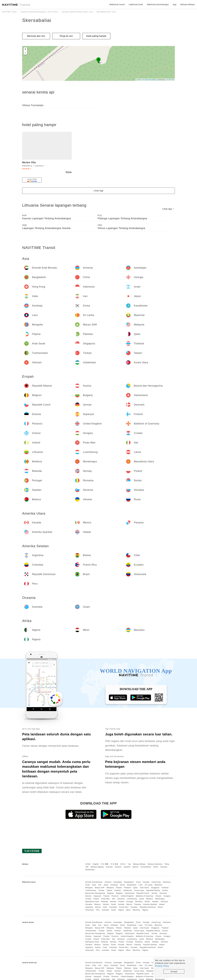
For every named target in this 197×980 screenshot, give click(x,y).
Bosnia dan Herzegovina (95, 893)
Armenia (108, 882)
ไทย (129, 864)
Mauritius (136, 910)
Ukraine (106, 904)
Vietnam (118, 890)
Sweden (155, 902)
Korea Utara (139, 890)
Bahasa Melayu (139, 864)
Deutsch (118, 867)
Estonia (88, 896)
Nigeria (145, 910)
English (96, 864)
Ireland (96, 899)
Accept (174, 971)
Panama (138, 904)
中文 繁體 (105, 864)
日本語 (88, 864)
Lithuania (121, 899)
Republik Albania (153, 890)
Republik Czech (143, 893)
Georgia (146, 882)
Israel (87, 885)
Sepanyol (97, 896)
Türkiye (101, 890)
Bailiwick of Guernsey (145, 896)
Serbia (147, 902)
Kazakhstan (132, 885)
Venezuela (90, 910)
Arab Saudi (144, 888)
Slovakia (89, 904)
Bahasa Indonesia (155, 864)
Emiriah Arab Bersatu (94, 882)
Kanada (121, 904)
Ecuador (134, 907)
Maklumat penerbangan (158, 4)
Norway (113, 902)
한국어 (123, 864)
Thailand (165, 888)
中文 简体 (114, 864)
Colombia (113, 907)
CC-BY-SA (170, 80)
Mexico (129, 904)
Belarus (98, 904)
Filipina (119, 888)
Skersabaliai (37, 20)
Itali (113, 899)
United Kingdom (127, 896)
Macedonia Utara (92, 902)
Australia (105, 910)
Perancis (115, 896)
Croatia (88, 899)
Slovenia (164, 902)
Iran (100, 885)
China (138, 882)
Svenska (164, 867)
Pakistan (127, 888)
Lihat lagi (98, 191)
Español (127, 867)
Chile (105, 907)
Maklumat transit (117, 4)
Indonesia (167, 882)
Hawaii (162, 904)
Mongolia (89, 888)
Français (109, 867)
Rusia (113, 904)
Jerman (154, 893)
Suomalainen (146, 867)
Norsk (156, 867)
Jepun (106, 885)
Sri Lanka (149, 885)
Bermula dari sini (36, 36)
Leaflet (139, 80)
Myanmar (158, 885)
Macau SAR (100, 888)
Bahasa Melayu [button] (188, 4)
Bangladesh (129, 882)
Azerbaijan (118, 882)
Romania (139, 902)
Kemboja (114, 885)
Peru (98, 910)
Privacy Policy (162, 966)
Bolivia (98, 907)
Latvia (141, 899)
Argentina (89, 907)
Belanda (105, 902)
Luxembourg (132, 899)
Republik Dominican (148, 907)
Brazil (160, 907)
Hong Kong (156, 882)
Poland (121, 902)
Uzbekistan (128, 890)
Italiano (135, 867)
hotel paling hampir (96, 36)
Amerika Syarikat (150, 904)
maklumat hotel (136, 4)
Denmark (163, 893)
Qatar (135, 888)
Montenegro (160, 899)
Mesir (128, 910)
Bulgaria (119, 893)
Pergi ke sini (66, 36)
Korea (122, 885)
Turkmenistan (91, 890)
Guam (114, 910)
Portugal (130, 902)
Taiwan (109, 890)
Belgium (111, 893)
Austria (165, 890)
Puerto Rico (124, 907)
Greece (158, 896)
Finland (106, 896)
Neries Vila (29, 162)
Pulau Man (105, 899)
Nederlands (90, 870)
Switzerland (130, 893)
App (175, 4)
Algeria (121, 910)
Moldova (150, 899)
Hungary (167, 896)
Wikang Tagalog (97, 867)
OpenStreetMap (150, 80)
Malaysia (110, 888)
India (94, 885)
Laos (141, 885)
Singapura (155, 888)
